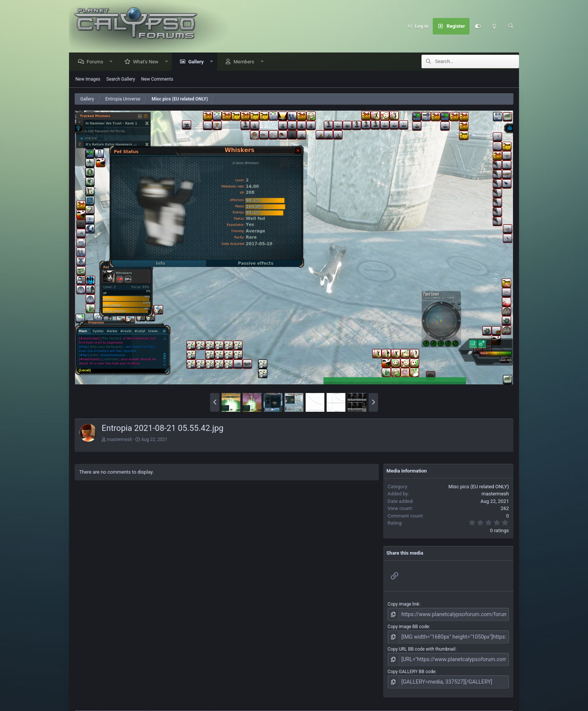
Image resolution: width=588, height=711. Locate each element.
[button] (113, 62)
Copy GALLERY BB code (412, 668)
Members (246, 62)
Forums (97, 62)
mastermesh (119, 440)
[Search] (511, 26)
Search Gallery (121, 79)
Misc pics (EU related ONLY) (479, 487)
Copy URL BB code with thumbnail (422, 647)
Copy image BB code (408, 626)
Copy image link (404, 604)
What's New (148, 62)
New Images (88, 79)
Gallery (198, 62)
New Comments (157, 79)
